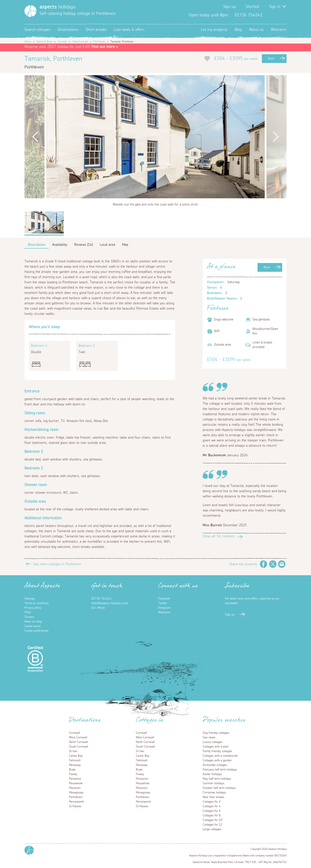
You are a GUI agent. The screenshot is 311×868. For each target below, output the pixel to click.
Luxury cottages (213, 742)
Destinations (68, 30)
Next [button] (276, 137)
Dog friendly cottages (216, 733)
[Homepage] (30, 11)
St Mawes (75, 806)
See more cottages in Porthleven (57, 564)
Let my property (214, 30)
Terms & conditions (37, 603)
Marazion (75, 788)
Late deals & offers (129, 30)
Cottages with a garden (217, 760)
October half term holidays (219, 788)
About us (256, 30)
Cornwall (62, 42)
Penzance (75, 779)
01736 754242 (101, 599)
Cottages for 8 (212, 816)
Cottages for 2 (212, 802)
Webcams (279, 30)
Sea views (209, 737)
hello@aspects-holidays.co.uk (110, 603)
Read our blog (33, 622)
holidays (58, 7)
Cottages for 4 (212, 806)
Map (125, 245)
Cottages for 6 (212, 811)
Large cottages (212, 829)
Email (282, 564)
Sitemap (30, 599)
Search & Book (44, 42)
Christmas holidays (214, 793)
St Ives (73, 751)
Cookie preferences (36, 631)
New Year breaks (213, 797)
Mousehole (76, 783)
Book (271, 59)
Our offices (98, 608)
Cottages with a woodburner (220, 756)
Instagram (283, 15)
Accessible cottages (215, 765)
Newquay (75, 765)
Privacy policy (33, 608)
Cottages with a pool (215, 747)
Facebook (269, 15)
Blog (238, 30)
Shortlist (252, 7)
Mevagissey (76, 793)
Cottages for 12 (213, 825)
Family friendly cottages (217, 751)
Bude (72, 770)
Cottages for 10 (213, 820)
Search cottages (37, 30)
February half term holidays (220, 770)
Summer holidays (213, 783)
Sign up (229, 7)
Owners (29, 617)
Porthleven (99, 42)
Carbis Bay (76, 756)
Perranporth (77, 802)
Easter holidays (212, 774)
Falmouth (75, 760)
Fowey (73, 774)
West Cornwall (80, 42)
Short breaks (96, 30)
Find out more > (105, 47)
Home (28, 42)
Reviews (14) (84, 245)
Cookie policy (33, 626)
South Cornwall (79, 747)
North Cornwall (78, 742)
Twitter (276, 15)
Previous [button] (35, 137)
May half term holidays (217, 779)
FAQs (28, 612)
